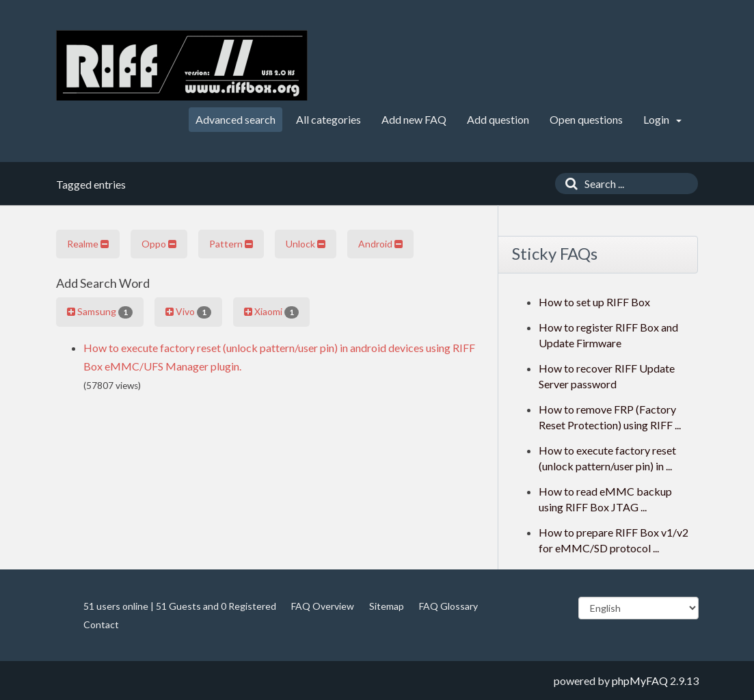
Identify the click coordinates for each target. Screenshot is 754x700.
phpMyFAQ (640, 681)
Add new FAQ (414, 119)
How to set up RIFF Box (594, 302)
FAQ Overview (323, 606)
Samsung (100, 312)
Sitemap (387, 606)
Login (662, 119)
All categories (328, 119)
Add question (498, 119)
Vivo (188, 312)
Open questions (586, 119)
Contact (101, 624)
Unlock (306, 244)
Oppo (159, 244)
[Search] (568, 184)
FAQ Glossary (448, 606)
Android (380, 244)
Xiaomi (271, 312)
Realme (88, 244)
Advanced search (235, 119)
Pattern (231, 244)
